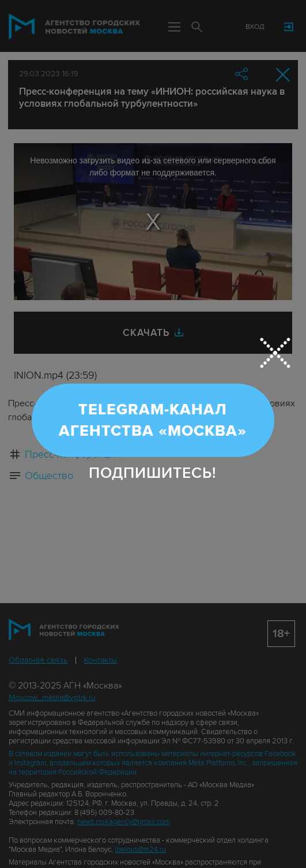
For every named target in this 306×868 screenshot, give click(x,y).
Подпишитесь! (153, 473)
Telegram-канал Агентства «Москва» (153, 420)
